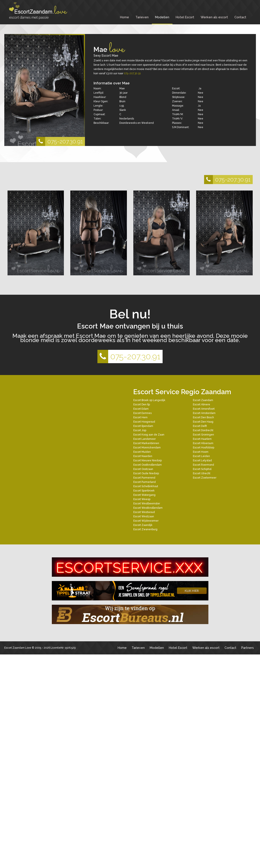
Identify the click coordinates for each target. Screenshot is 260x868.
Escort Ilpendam (143, 426)
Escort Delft (200, 426)
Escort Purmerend (144, 478)
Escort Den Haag (203, 422)
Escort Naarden (143, 456)
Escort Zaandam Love (18, 648)
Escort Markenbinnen (146, 443)
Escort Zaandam (203, 400)
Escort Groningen (203, 435)
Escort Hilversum (203, 443)
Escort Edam (141, 409)
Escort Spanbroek (144, 491)
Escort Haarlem (202, 439)
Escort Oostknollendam (148, 465)
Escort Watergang (144, 495)
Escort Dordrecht (203, 430)
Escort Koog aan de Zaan (149, 435)
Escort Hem (140, 417)
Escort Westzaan (144, 516)
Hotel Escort (185, 17)
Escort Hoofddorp (204, 448)
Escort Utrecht (202, 473)
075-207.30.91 (60, 141)
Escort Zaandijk (143, 525)
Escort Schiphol (202, 469)
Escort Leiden (201, 456)
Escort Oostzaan (143, 469)
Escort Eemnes (142, 413)
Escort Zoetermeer (205, 478)
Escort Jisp (140, 430)
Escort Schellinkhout (146, 486)
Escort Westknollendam (148, 508)
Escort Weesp (142, 499)
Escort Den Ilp (142, 405)
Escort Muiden (142, 452)
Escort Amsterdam (204, 413)
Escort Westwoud (144, 512)
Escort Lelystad (202, 460)
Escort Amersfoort (204, 409)
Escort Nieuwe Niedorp (148, 460)
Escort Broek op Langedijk (149, 400)
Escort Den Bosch (203, 417)
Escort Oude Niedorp (146, 473)
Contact (240, 17)
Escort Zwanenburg (145, 529)
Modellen (162, 17)
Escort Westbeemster (147, 504)
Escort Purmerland (145, 482)
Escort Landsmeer (145, 439)
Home (125, 17)
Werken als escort (214, 17)
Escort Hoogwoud (144, 422)
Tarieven (142, 17)
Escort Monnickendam (147, 448)
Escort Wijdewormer (146, 521)
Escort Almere (202, 405)
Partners (248, 648)
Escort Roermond (203, 465)
